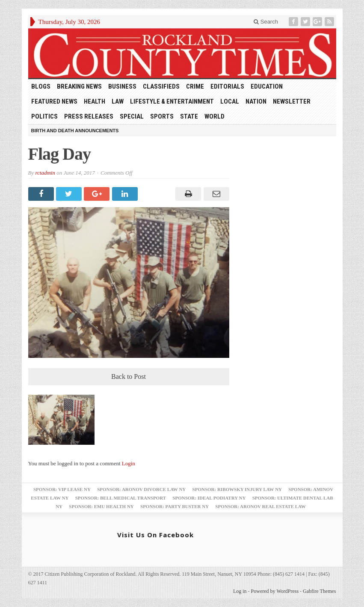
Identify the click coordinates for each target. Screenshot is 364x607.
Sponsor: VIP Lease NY (62, 489)
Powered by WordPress (275, 591)
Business (122, 86)
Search (266, 22)
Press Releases (89, 116)
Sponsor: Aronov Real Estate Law (260, 506)
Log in (240, 591)
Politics (44, 116)
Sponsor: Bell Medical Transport (121, 498)
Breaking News (79, 86)
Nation (256, 101)
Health (95, 101)
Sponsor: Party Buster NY (175, 506)
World (215, 116)
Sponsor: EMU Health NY (101, 506)
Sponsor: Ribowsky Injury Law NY (237, 489)
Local (230, 101)
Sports (162, 116)
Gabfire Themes (319, 591)
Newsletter (292, 101)
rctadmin (45, 173)
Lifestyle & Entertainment (172, 101)
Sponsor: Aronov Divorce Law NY (141, 489)
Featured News (54, 101)
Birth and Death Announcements (75, 131)
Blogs (41, 86)
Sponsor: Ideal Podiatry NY (209, 498)
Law (118, 101)
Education (267, 86)
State (189, 116)
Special (132, 116)
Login (129, 463)
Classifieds (161, 86)
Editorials (227, 86)
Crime (195, 86)
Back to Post (129, 376)
